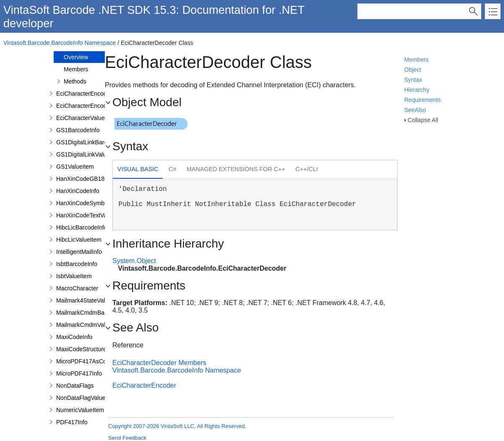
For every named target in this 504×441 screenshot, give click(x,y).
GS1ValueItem (75, 167)
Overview (76, 57)
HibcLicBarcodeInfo (82, 227)
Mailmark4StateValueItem (90, 300)
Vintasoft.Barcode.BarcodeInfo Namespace (60, 43)
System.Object (134, 261)
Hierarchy (417, 90)
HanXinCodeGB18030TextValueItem (104, 179)
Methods (75, 81)
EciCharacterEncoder (84, 94)
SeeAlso (415, 110)
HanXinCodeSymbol (83, 203)
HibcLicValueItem (79, 240)
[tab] (138, 170)
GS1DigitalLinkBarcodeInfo (91, 142)
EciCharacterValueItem (86, 118)
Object (413, 70)
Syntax (413, 80)
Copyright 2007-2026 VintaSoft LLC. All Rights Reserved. (177, 426)
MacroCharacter (77, 288)
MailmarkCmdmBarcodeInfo (93, 313)
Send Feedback (127, 438)
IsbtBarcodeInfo (77, 264)
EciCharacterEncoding (85, 106)
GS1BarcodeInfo (78, 130)
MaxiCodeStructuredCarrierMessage (104, 349)
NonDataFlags (75, 386)
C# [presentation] (172, 169)
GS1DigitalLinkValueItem (89, 154)
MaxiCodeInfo (74, 337)
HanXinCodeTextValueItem (91, 215)
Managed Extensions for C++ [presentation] (236, 169)
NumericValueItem (80, 410)
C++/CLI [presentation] (307, 169)
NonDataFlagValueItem (86, 398)
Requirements (422, 100)
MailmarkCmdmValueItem (90, 325)
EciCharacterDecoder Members (159, 363)
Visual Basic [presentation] (138, 169)
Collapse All (423, 120)
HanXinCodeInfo (78, 191)
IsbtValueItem (74, 276)
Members (416, 60)
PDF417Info (72, 422)
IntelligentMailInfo (79, 252)
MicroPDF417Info (79, 373)
